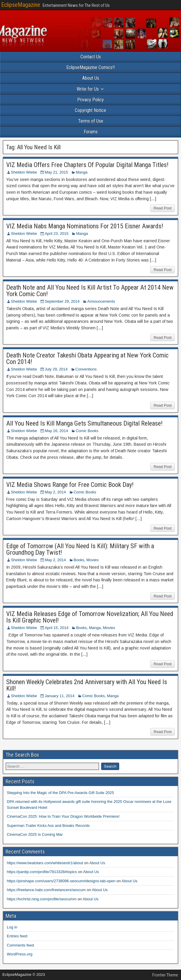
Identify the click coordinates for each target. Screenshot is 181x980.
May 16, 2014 (56, 431)
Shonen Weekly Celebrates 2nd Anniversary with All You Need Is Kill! (87, 685)
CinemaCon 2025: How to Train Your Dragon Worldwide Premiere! (63, 816)
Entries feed (17, 936)
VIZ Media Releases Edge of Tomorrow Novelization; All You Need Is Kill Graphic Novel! (90, 617)
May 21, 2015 (56, 172)
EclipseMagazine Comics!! (90, 67)
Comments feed (20, 945)
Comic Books (87, 431)
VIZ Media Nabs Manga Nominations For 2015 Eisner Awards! (85, 226)
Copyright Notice (90, 110)
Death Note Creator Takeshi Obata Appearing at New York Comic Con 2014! (87, 359)
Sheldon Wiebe (24, 172)
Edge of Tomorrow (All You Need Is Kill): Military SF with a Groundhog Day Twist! (80, 549)
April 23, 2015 (56, 234)
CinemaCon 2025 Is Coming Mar (35, 834)
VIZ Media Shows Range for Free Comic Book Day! (70, 485)
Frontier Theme (165, 975)
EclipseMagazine (21, 5)
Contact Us (91, 57)
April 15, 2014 (56, 628)
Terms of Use (91, 121)
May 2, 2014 (55, 492)
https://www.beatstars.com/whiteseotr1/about (45, 863)
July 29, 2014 (56, 369)
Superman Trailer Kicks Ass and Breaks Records (48, 826)
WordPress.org (20, 954)
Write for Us (88, 89)
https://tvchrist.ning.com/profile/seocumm (42, 899)
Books (79, 560)
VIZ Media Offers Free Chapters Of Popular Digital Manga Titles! (87, 165)
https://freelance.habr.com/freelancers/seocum (46, 890)
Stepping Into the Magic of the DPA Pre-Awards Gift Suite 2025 (60, 793)
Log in (12, 927)
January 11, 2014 (59, 696)
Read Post (163, 208)
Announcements (101, 301)
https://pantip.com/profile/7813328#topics (42, 872)
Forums (91, 132)
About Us (91, 78)
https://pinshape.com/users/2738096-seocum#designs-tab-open (61, 881)
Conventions (86, 369)
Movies (92, 560)
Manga (82, 172)
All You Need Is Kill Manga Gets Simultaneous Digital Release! (84, 423)
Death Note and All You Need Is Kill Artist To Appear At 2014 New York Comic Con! (90, 291)
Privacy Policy (90, 100)
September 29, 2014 (62, 301)
